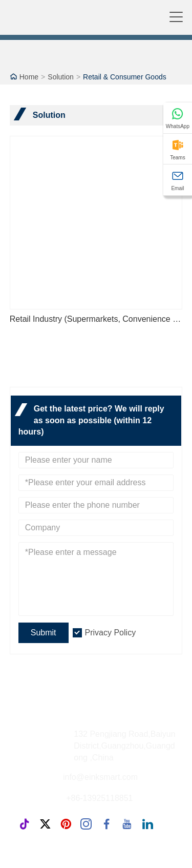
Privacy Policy (111, 633)
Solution (61, 77)
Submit (44, 633)
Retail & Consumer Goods (125, 77)
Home (29, 77)
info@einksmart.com (100, 777)
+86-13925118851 (99, 798)
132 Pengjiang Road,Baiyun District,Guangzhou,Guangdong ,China (124, 746)
